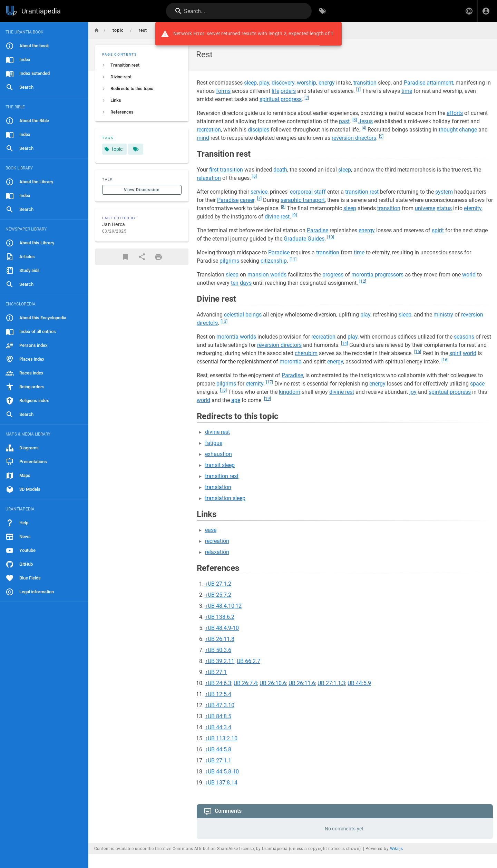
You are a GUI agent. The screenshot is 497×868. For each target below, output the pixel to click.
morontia (291, 362)
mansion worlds (267, 275)
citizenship (274, 261)
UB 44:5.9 (359, 683)
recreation (209, 130)
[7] (259, 198)
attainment (440, 83)
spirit (438, 230)
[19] (267, 399)
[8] (283, 207)
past (344, 121)
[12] (363, 281)
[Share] (142, 257)
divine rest (277, 217)
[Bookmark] (125, 257)
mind (203, 138)
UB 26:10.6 (273, 683)
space (477, 384)
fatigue (214, 443)
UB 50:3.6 (220, 650)
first (214, 170)
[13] (224, 321)
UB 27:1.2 (220, 584)
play (264, 83)
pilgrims (229, 261)
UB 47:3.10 (221, 705)
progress (333, 275)
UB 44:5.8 (220, 749)
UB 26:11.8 (221, 639)
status (444, 208)
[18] (223, 390)
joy (413, 392)
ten (235, 283)
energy (327, 83)
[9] (295, 215)
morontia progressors (377, 275)
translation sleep (225, 498)
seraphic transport (303, 200)
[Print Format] (158, 257)
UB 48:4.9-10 (223, 628)
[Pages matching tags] (136, 149)
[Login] (486, 11)
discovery (283, 83)
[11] (293, 259)
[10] (331, 237)
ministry (443, 315)
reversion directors (354, 138)
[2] (307, 98)
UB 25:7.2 (220, 595)
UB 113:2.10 (223, 738)
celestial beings (243, 315)
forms (223, 91)
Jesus (366, 121)
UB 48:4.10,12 (225, 606)
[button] (469, 11)
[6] (255, 176)
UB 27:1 (217, 672)
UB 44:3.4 (220, 727)
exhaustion (218, 454)
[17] (270, 382)
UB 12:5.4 (220, 694)
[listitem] (142, 65)
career (247, 200)
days (246, 283)
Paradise (415, 83)
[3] (355, 120)
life (275, 91)
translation (218, 487)
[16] (445, 360)
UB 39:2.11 (221, 661)
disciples (259, 130)
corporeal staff (308, 192)
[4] (364, 128)
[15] (418, 352)
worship (306, 83)
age (236, 400)
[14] (344, 343)
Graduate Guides (304, 239)
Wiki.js (397, 849)
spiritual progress (281, 99)
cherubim (306, 353)
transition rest (362, 192)
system (444, 192)
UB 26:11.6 (302, 683)
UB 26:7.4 (245, 683)
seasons (464, 337)
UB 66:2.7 (248, 661)
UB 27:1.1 (220, 760)
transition (365, 83)
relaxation (209, 178)
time (407, 91)
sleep (250, 83)
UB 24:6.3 (220, 683)
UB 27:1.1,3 (331, 683)
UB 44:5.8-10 (223, 772)
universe (425, 208)
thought (448, 130)
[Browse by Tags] (323, 11)
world (469, 275)
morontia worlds (236, 337)
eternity (473, 208)
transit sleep (220, 465)
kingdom (290, 392)
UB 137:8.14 (223, 783)
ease (211, 530)
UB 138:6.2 (221, 617)
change (468, 130)
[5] (381, 136)
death (280, 170)
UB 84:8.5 (220, 716)
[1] (358, 89)
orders (288, 91)
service (259, 192)
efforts (455, 113)
